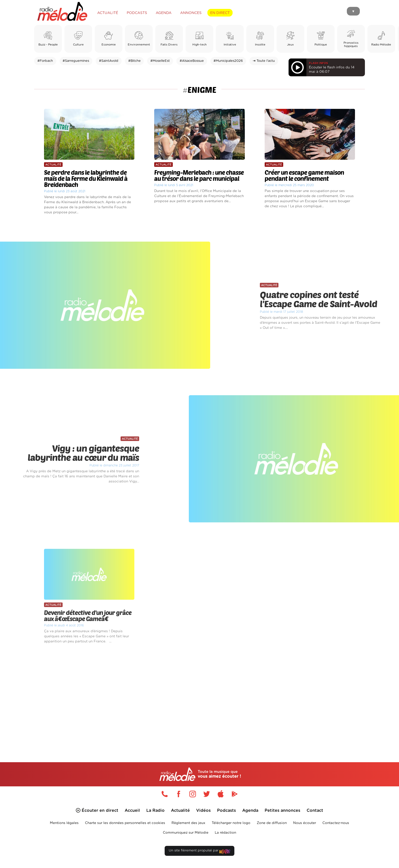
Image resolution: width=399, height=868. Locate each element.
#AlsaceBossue (192, 61)
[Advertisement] (199, 697)
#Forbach (45, 61)
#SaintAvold (109, 61)
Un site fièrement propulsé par (199, 852)
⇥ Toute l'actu (264, 61)
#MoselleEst (160, 61)
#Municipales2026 (228, 61)
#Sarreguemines (76, 61)
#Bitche (134, 61)
